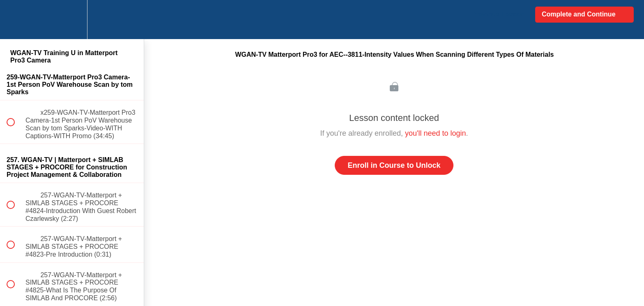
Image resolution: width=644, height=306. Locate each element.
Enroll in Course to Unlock (394, 165)
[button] (15, 20)
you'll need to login (436, 133)
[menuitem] (72, 20)
